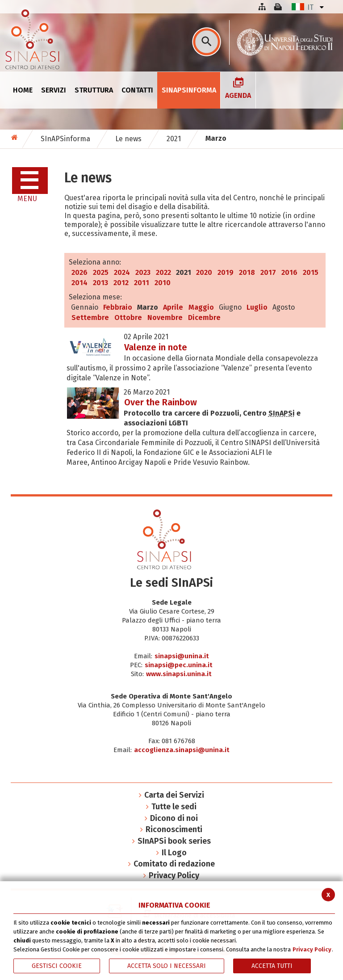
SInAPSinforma (65, 139)
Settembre (90, 318)
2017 (268, 272)
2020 (204, 272)
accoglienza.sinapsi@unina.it (182, 750)
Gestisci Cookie (57, 966)
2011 (142, 283)
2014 (79, 283)
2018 (247, 272)
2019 (226, 272)
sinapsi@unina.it (182, 656)
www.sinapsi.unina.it (179, 674)
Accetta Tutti (272, 966)
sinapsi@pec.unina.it (179, 665)
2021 (174, 139)
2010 (163, 283)
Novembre (165, 318)
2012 (121, 283)
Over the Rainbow (161, 402)
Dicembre (204, 318)
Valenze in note (156, 347)
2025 (101, 272)
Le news (128, 139)
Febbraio (118, 307)
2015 (311, 272)
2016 (289, 272)
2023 (143, 272)
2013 (100, 283)
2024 (122, 272)
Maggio (201, 307)
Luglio (257, 307)
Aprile (173, 307)
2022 (163, 272)
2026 (79, 272)
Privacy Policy (312, 949)
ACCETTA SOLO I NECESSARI (167, 966)
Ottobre (128, 318)
